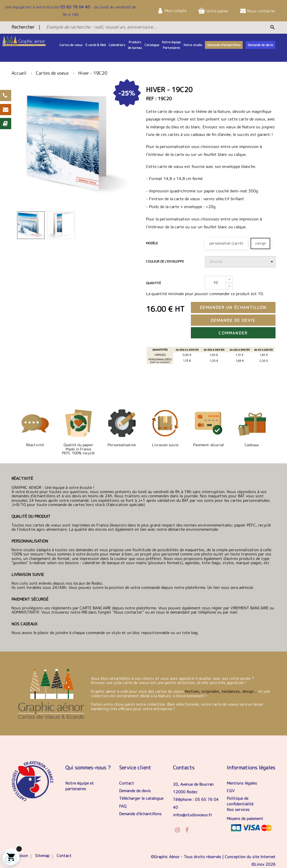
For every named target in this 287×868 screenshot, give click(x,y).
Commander (233, 333)
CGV (231, 791)
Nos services (238, 809)
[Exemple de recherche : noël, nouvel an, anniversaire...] (138, 27)
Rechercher (23, 27)
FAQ (123, 806)
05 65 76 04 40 (75, 7)
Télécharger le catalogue (141, 798)
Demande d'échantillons (140, 814)
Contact (127, 783)
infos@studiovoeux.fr (193, 815)
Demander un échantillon (233, 307)
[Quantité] (215, 283)
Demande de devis (233, 320)
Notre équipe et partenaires (80, 786)
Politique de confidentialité (240, 801)
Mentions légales (242, 783)
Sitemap (42, 856)
